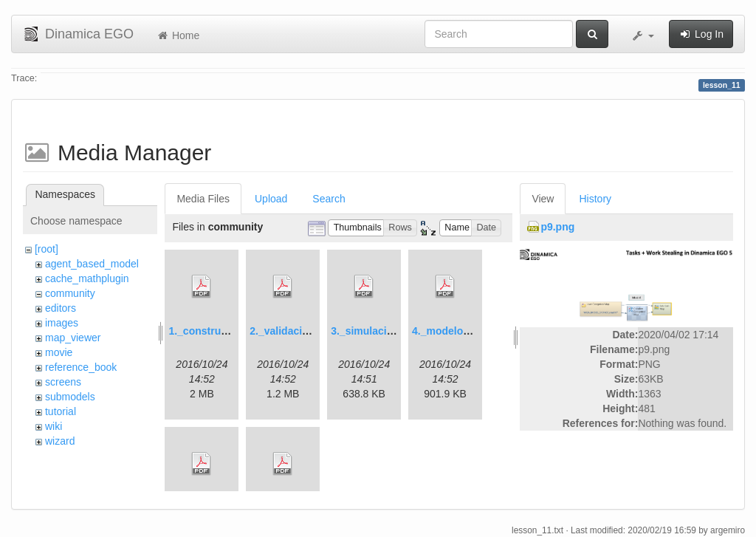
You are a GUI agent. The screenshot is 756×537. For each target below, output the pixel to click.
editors (61, 308)
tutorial (61, 411)
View (543, 199)
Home (178, 35)
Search (329, 199)
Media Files (203, 199)
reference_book (81, 367)
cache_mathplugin (87, 278)
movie (59, 352)
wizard (60, 441)
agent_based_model (92, 264)
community (70, 293)
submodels (70, 397)
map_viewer (73, 338)
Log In (701, 34)
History (595, 199)
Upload (271, 199)
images (62, 323)
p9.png (557, 227)
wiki (54, 426)
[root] (47, 249)
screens (63, 382)
